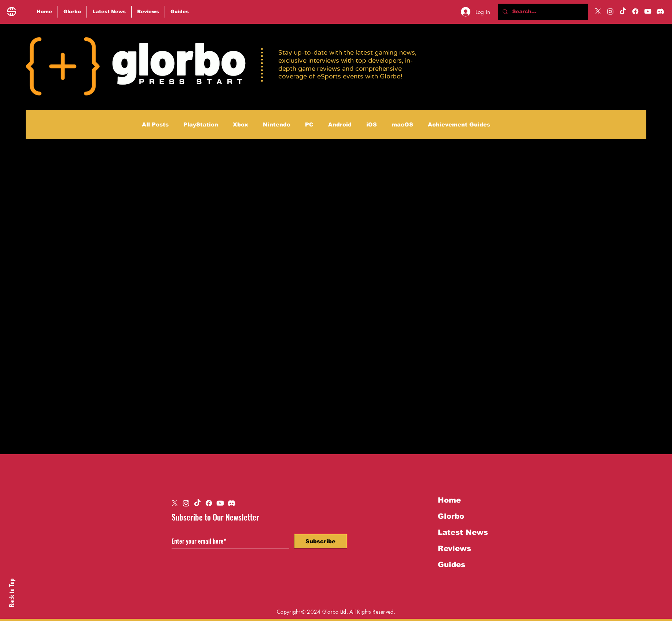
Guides (451, 565)
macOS (402, 124)
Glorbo (451, 516)
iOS (372, 124)
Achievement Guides (459, 124)
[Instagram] (610, 11)
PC (309, 124)
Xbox (240, 124)
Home (449, 500)
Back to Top (12, 593)
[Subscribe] (321, 541)
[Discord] (660, 11)
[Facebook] (635, 11)
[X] (598, 11)
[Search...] (542, 12)
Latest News (463, 532)
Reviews (454, 548)
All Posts (155, 124)
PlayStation (201, 124)
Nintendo (277, 124)
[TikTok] (623, 11)
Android (340, 124)
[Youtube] (648, 11)
